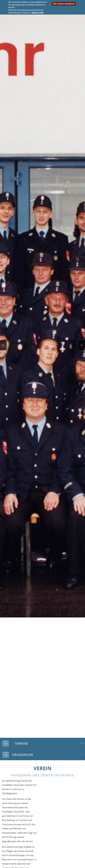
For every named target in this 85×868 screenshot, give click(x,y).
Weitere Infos (38, 12)
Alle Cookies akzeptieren (64, 4)
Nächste (64, 15)
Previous (21, 15)
